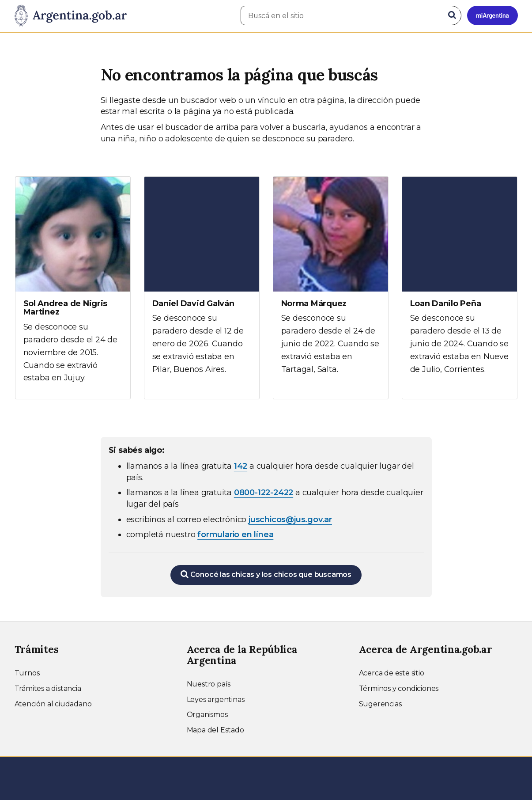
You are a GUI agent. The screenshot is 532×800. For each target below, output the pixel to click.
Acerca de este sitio (392, 673)
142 (241, 466)
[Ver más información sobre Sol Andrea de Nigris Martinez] (73, 288)
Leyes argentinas (216, 700)
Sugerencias (380, 704)
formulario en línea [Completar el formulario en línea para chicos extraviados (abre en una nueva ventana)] (235, 535)
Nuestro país (209, 684)
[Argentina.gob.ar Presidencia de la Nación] (71, 16)
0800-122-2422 (264, 493)
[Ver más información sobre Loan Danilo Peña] (460, 284)
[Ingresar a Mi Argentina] (492, 15)
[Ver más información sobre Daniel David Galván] (202, 284)
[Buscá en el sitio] (342, 15)
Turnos (27, 673)
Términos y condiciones (399, 688)
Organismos (207, 715)
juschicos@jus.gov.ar (290, 519)
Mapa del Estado (215, 730)
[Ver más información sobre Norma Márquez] (331, 284)
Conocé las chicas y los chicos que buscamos (266, 574)
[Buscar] (452, 15)
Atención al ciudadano (53, 704)
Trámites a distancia (48, 688)
